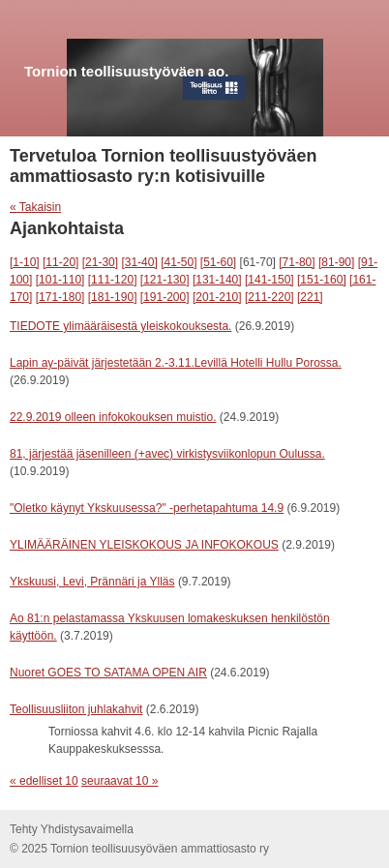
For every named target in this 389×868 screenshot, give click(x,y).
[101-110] (60, 280)
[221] (310, 297)
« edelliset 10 (44, 781)
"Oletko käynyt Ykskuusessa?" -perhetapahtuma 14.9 (147, 508)
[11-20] (60, 262)
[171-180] (60, 297)
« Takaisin (35, 207)
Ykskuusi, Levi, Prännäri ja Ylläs (92, 582)
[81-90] (336, 262)
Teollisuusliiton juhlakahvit (76, 709)
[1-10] (25, 262)
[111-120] (113, 280)
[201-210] (217, 297)
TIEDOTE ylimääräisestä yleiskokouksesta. (120, 326)
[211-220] (269, 297)
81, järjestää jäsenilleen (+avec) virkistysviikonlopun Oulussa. (167, 454)
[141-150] (269, 280)
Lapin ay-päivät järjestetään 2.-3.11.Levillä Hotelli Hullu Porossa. (176, 363)
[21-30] (100, 262)
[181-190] (113, 297)
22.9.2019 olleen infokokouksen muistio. (113, 417)
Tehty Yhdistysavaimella (72, 829)
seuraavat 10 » (120, 781)
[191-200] (165, 297)
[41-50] (179, 262)
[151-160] (322, 280)
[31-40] (139, 262)
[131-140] (217, 280)
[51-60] (218, 262)
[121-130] (165, 280)
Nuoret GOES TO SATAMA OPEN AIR (108, 673)
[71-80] (297, 262)
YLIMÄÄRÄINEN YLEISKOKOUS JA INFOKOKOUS (144, 545)
